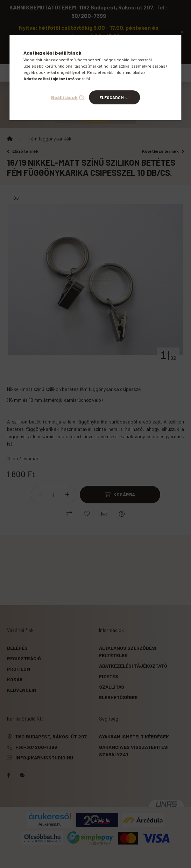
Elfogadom (112, 97)
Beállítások (64, 97)
